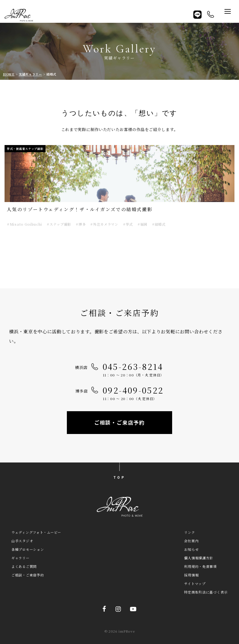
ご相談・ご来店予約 (119, 422)
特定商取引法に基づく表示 (206, 592)
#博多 (81, 224)
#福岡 (142, 224)
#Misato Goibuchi (24, 224)
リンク (189, 532)
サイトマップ (195, 583)
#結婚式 (159, 224)
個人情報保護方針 (199, 558)
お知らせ (191, 549)
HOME (9, 74)
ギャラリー (20, 558)
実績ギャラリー (30, 74)
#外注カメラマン (104, 224)
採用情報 (191, 575)
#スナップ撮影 (59, 224)
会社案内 (191, 541)
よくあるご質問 (24, 566)
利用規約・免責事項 (200, 566)
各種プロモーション (28, 549)
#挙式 (128, 224)
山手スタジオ (22, 541)
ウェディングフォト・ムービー (36, 532)
